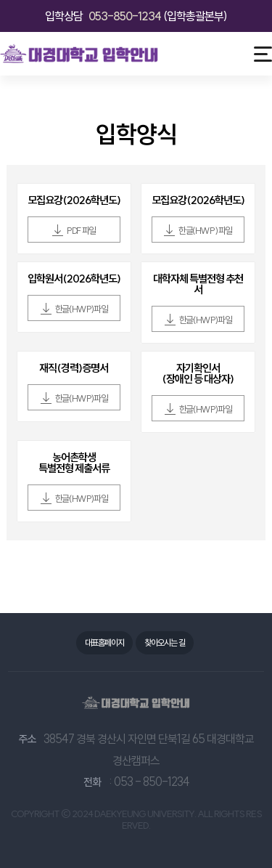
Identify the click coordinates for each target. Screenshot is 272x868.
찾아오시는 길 (165, 642)
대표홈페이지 (104, 642)
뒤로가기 (22, 137)
